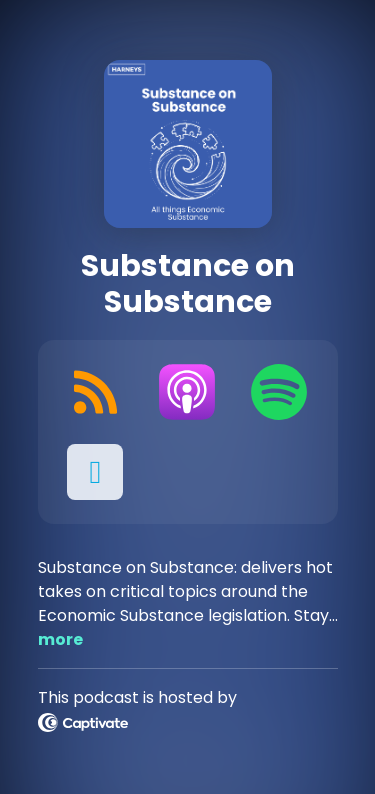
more (60, 639)
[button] (96, 472)
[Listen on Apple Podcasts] (187, 392)
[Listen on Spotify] (279, 392)
